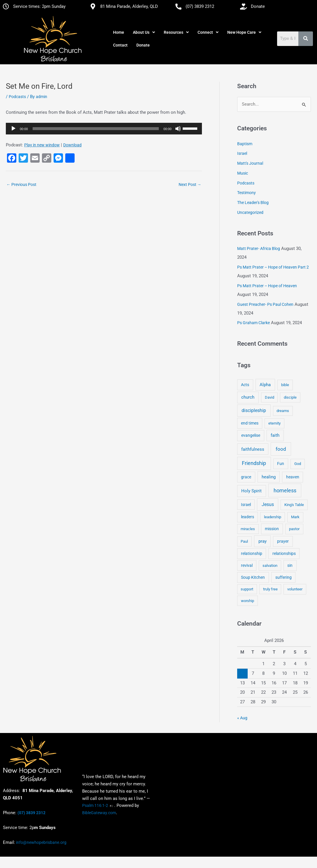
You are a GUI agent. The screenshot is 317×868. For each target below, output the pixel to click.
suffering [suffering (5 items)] (283, 577)
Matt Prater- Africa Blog (259, 248)
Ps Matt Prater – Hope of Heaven (267, 286)
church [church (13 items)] (248, 397)
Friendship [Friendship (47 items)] (254, 463)
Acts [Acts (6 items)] (245, 385)
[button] (144, 32)
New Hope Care (244, 32)
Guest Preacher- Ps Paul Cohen (265, 304)
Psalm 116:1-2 (95, 805)
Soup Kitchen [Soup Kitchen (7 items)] (253, 577)
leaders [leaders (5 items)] (248, 517)
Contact (120, 45)
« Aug (242, 718)
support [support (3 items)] (247, 589)
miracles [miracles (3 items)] (248, 529)
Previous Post (21, 184)
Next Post (190, 184)
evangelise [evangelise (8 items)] (251, 435)
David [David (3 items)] (270, 397)
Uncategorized (250, 212)
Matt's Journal (250, 163)
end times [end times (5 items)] (250, 423)
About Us (144, 32)
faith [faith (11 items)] (275, 435)
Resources (176, 32)
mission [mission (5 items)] (272, 529)
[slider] (96, 129)
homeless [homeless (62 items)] (285, 490)
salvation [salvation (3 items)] (270, 566)
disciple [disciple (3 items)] (290, 397)
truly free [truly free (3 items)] (270, 589)
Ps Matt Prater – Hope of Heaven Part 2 (273, 267)
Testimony (246, 193)
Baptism (245, 144)
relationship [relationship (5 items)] (252, 553)
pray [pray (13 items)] (263, 541)
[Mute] (178, 129)
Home (119, 32)
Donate (143, 45)
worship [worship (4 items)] (248, 601)
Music (243, 173)
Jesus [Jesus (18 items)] (268, 504)
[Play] (13, 129)
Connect (208, 32)
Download (72, 145)
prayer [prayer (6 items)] (283, 541)
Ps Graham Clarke (253, 323)
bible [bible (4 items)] (285, 385)
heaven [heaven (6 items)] (293, 477)
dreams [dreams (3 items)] (283, 411)
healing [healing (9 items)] (269, 477)
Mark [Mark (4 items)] (295, 517)
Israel (242, 153)
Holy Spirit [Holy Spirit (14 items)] (251, 491)
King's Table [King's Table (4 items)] (294, 505)
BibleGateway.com (99, 813)
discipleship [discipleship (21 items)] (254, 410)
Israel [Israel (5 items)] (246, 505)
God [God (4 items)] (298, 464)
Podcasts (17, 97)
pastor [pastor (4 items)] (294, 529)
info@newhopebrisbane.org (41, 842)
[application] (104, 129)
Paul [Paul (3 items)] (244, 541)
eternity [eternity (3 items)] (274, 423)
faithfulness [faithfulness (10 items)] (253, 449)
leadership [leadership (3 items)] (273, 517)
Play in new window (42, 145)
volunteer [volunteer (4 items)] (295, 589)
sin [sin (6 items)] (290, 565)
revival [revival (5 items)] (247, 565)
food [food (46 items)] (281, 449)
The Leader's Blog (253, 203)
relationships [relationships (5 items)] (284, 553)
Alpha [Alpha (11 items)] (265, 385)
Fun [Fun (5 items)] (281, 464)
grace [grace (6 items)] (246, 477)
